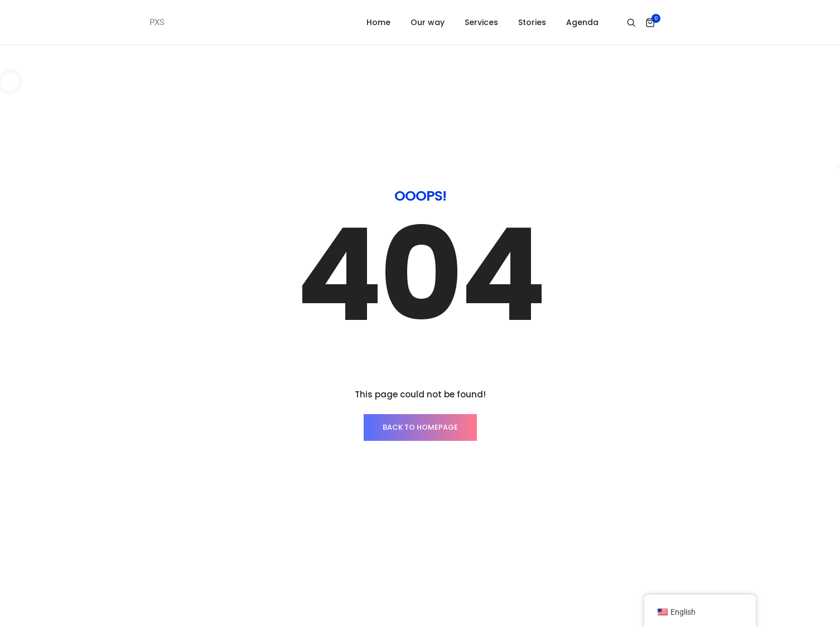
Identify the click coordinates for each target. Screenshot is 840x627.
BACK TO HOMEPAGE (420, 427)
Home (378, 22)
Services (481, 22)
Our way (428, 22)
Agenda (582, 22)
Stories (532, 22)
